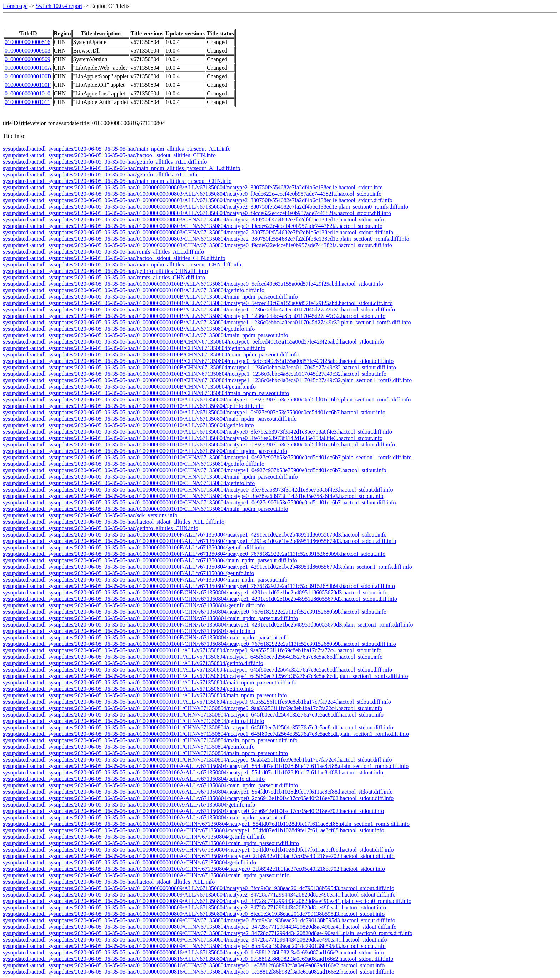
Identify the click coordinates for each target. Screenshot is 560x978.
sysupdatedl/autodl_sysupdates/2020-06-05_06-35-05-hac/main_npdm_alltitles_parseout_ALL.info (117, 149)
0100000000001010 (27, 93)
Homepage (15, 6)
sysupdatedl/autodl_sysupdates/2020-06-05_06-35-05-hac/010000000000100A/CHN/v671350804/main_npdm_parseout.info (146, 875)
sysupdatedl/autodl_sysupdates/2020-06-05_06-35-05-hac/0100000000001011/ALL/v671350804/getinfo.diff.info (133, 663)
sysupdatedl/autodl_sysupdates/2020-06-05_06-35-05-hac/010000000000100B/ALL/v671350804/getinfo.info (129, 329)
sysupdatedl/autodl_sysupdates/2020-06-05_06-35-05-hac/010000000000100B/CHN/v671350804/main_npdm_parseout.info (146, 393)
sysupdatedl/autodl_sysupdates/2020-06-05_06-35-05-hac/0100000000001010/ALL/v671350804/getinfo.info (128, 425)
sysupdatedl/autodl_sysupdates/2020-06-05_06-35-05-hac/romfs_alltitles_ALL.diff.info (103, 252)
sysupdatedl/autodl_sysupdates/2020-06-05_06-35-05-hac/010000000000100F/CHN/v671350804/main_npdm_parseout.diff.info (150, 618)
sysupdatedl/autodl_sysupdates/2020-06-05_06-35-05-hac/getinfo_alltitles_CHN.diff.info (105, 271)
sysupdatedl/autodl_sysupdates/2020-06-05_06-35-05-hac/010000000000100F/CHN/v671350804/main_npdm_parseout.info (146, 637)
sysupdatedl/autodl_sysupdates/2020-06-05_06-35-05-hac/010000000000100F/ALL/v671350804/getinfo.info (128, 573)
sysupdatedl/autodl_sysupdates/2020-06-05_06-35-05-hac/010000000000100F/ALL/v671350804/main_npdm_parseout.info (145, 580)
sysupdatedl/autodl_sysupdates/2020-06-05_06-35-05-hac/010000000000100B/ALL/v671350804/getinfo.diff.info (134, 290)
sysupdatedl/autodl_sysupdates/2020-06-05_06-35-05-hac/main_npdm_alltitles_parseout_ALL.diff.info (121, 168)
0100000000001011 (27, 102)
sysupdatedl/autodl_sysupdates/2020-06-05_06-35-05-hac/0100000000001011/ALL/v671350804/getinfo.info (128, 689)
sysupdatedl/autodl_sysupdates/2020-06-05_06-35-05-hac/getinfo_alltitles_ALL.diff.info (105, 162)
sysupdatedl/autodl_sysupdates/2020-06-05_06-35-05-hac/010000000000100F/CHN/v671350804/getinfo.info (129, 631)
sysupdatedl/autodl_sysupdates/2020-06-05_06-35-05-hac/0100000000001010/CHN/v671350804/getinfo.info (129, 483)
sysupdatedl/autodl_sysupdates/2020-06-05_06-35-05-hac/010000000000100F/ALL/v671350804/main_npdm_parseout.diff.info (150, 560)
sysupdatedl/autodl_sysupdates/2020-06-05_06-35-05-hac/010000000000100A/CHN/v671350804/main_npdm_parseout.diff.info (151, 843)
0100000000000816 (27, 42)
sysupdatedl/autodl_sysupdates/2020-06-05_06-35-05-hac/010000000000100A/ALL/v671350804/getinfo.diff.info (134, 779)
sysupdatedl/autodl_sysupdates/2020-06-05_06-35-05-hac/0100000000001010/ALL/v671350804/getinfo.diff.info (133, 406)
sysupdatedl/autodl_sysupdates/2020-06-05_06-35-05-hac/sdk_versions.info (90, 515)
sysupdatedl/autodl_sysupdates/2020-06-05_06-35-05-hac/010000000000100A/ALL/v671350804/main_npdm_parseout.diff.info (150, 785)
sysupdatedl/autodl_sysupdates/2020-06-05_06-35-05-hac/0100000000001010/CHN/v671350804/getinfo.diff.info (134, 464)
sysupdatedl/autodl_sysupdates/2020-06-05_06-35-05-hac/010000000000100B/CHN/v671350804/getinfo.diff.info (134, 348)
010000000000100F (28, 85)
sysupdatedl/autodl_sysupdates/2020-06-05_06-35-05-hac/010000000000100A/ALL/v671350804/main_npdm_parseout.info (146, 817)
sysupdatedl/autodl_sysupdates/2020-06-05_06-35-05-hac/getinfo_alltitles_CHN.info (101, 528)
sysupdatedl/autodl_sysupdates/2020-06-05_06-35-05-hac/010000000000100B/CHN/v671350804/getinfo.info (129, 387)
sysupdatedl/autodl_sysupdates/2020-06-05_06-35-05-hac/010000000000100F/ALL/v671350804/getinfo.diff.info (133, 547)
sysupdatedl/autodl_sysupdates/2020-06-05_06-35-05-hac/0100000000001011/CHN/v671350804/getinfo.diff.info (133, 721)
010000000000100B (28, 76)
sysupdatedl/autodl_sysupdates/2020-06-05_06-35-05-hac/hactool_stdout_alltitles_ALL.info (109, 882)
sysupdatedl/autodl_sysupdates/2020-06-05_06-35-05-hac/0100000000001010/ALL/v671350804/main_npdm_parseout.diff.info (150, 419)
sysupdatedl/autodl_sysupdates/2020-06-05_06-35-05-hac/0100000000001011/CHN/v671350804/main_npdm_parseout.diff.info (150, 740)
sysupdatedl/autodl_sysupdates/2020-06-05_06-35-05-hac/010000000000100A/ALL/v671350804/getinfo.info (129, 805)
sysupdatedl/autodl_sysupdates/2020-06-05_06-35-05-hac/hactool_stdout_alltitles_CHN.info (109, 155)
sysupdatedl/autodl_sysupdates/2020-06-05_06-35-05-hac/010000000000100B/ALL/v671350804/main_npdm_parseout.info (146, 335)
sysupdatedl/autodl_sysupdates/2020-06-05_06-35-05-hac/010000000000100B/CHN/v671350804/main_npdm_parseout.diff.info (151, 355)
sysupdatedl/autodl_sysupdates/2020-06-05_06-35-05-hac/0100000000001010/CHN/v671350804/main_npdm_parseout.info (146, 509)
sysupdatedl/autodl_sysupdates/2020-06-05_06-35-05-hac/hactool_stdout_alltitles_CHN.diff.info (114, 258)
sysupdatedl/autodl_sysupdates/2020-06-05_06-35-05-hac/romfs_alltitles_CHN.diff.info (104, 277)
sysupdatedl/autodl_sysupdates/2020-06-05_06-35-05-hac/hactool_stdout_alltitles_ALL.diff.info (114, 522)
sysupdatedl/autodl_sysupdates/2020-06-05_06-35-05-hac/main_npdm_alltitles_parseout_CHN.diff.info (122, 265)
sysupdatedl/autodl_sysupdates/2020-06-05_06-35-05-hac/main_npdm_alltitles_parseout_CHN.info (117, 181)
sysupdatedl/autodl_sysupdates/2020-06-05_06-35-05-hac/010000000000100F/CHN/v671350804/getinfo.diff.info (134, 605)
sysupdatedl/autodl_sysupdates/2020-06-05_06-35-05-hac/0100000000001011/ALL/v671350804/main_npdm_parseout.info (145, 695)
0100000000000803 (27, 51)
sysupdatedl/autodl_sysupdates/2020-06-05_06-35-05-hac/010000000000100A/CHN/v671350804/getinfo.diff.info (134, 837)
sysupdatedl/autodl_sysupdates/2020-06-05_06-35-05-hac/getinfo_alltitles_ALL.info (100, 174)
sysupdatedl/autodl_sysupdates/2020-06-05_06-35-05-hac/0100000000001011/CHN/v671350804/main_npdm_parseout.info (145, 753)
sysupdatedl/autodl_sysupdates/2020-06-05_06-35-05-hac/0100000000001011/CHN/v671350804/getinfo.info (129, 747)
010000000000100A (28, 68)
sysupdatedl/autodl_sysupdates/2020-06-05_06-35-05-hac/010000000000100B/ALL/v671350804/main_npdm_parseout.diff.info (150, 297)
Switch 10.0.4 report (59, 6)
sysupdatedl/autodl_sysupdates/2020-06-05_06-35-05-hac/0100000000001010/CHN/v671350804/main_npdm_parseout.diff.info (150, 477)
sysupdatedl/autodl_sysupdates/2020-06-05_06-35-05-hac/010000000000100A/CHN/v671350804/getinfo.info (129, 862)
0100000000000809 (27, 59)
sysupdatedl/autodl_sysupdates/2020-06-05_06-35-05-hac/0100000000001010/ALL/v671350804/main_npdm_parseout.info (145, 451)
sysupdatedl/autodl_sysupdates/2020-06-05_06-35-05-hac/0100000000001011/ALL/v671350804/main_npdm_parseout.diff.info (150, 682)
